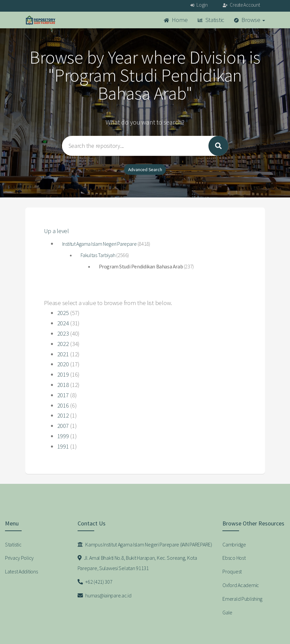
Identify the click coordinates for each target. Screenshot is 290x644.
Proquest (232, 571)
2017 (63, 395)
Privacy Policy (19, 558)
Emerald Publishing (242, 599)
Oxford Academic (241, 585)
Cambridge (234, 544)
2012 (63, 415)
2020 (63, 364)
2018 (63, 385)
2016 (63, 405)
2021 (63, 354)
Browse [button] (250, 20)
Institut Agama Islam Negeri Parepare (100, 244)
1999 (63, 436)
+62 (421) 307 (95, 582)
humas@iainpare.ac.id (105, 595)
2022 (63, 344)
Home (176, 20)
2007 (63, 426)
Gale (227, 612)
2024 (63, 323)
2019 (63, 374)
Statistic (211, 20)
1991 (63, 446)
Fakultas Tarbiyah (98, 255)
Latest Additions (21, 571)
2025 (63, 313)
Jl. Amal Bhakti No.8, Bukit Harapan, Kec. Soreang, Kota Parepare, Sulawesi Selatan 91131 (137, 563)
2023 (63, 333)
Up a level (56, 231)
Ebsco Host (234, 558)
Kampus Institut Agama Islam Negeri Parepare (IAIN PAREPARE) (145, 544)
